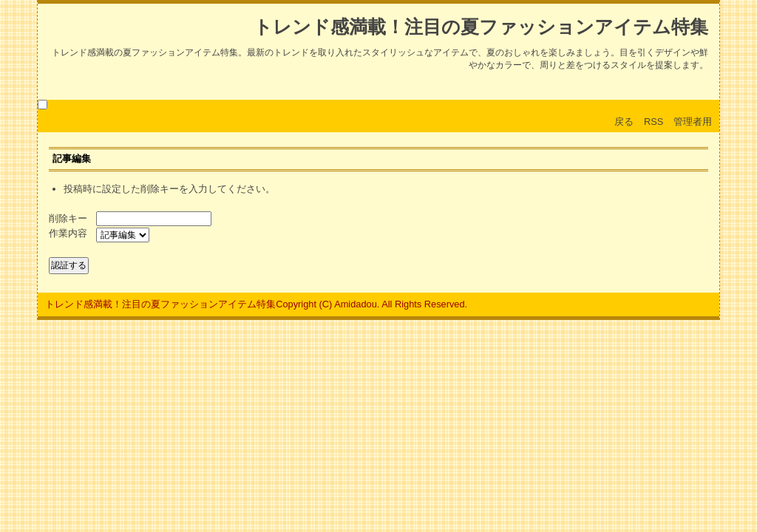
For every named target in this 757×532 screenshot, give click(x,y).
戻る (624, 122)
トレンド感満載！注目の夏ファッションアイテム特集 (481, 27)
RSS (654, 122)
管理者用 (693, 122)
